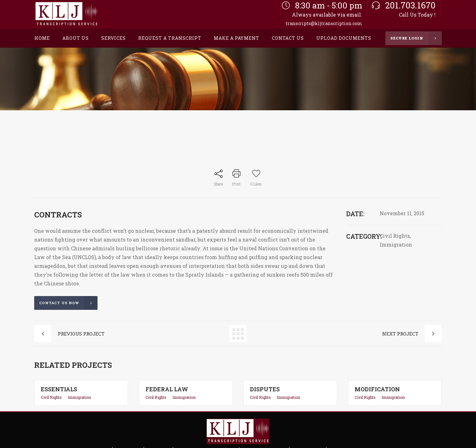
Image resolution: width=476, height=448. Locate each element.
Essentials (60, 389)
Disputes (265, 389)
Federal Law (167, 389)
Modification (378, 389)
